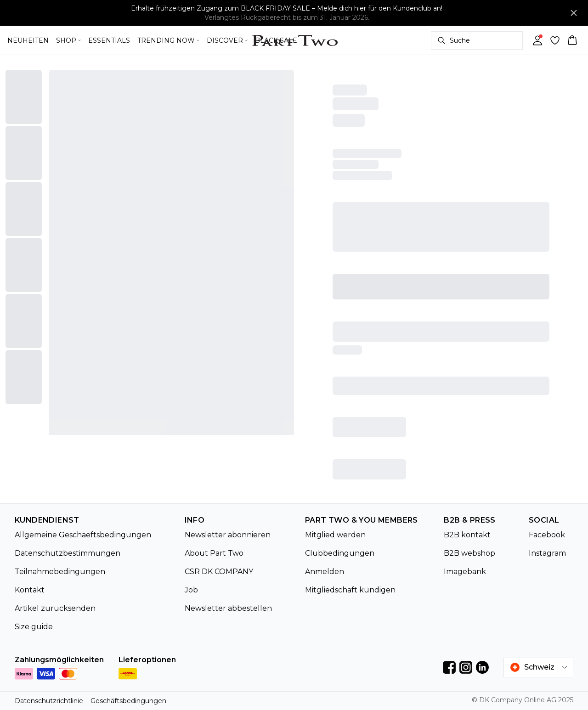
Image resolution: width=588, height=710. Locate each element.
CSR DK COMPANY (219, 572)
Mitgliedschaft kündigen (350, 590)
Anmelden (325, 572)
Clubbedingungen (340, 553)
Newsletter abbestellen (228, 608)
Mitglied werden (335, 535)
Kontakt (30, 590)
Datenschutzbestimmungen (68, 553)
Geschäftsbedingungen (128, 701)
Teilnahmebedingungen (60, 572)
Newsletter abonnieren (228, 535)
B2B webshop (469, 553)
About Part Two (214, 553)
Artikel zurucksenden (55, 608)
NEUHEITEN (28, 40)
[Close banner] (574, 13)
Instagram (547, 553)
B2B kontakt (467, 535)
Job (191, 590)
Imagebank (465, 572)
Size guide (34, 627)
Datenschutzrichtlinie (49, 701)
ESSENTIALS (109, 40)
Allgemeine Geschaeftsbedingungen (83, 535)
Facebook (547, 535)
